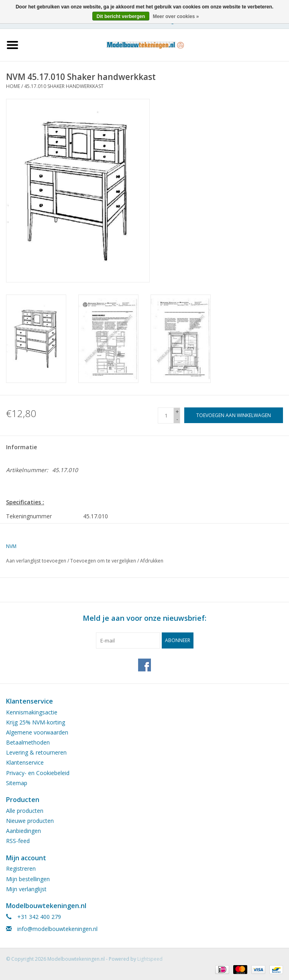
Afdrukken (152, 561)
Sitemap (17, 783)
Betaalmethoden (28, 742)
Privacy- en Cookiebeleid (38, 773)
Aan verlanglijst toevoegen (36, 561)
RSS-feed (18, 841)
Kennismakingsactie (32, 712)
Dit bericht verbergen (121, 16)
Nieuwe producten (30, 821)
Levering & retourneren (36, 752)
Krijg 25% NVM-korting (36, 722)
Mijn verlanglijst (26, 889)
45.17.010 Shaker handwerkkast (64, 86)
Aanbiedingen (23, 831)
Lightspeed (150, 959)
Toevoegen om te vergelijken (104, 561)
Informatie (21, 447)
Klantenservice (25, 762)
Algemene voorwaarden (37, 732)
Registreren (21, 868)
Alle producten (25, 811)
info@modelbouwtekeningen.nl (57, 929)
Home (13, 86)
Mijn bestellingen (28, 879)
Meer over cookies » (176, 16)
